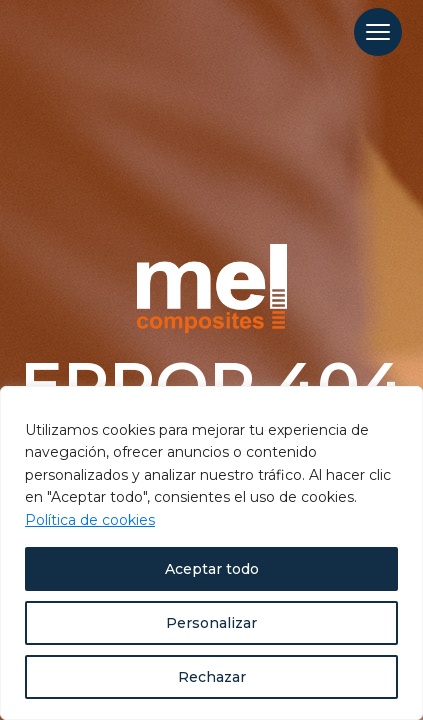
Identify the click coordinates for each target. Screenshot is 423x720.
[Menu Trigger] (378, 32)
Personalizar (211, 623)
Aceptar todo (212, 569)
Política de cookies (90, 520)
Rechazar (212, 677)
